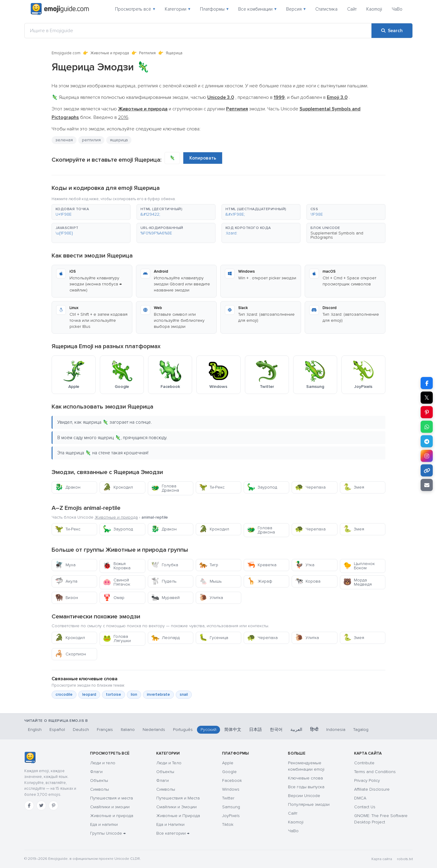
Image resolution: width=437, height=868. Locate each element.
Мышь (210, 581)
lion (134, 695)
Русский (208, 730)
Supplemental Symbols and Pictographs (337, 235)
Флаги (96, 772)
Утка (305, 565)
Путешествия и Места (178, 798)
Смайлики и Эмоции (176, 807)
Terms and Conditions (375, 772)
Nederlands (154, 730)
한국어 (276, 730)
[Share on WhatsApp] (427, 427)
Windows (231, 789)
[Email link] (427, 485)
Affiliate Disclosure (372, 789)
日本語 (256, 730)
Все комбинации (257, 9)
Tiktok (228, 824)
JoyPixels (231, 816)
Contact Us (365, 807)
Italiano (128, 730)
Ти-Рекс (212, 487)
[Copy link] (427, 470)
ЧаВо (397, 9)
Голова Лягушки (117, 639)
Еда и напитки (104, 824)
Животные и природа (110, 53)
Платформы (214, 9)
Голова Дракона (165, 488)
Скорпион (70, 654)
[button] (91, 212)
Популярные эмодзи (309, 804)
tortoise (113, 695)
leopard (89, 695)
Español (57, 730)
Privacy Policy (367, 781)
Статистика (326, 9)
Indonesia (336, 730)
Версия (296, 9)
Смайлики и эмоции (110, 807)
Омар (114, 598)
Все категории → (173, 833)
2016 (123, 117)
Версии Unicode (304, 796)
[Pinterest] (53, 806)
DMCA (360, 798)
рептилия (91, 140)
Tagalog (361, 730)
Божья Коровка (117, 566)
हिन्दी (314, 730)
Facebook (232, 781)
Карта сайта (382, 859)
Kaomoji (374, 9)
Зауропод (262, 487)
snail (184, 695)
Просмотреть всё (135, 9)
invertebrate (158, 695)
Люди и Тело (169, 763)
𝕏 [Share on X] (427, 398)
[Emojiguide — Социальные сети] (30, 758)
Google (229, 772)
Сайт (352, 9)
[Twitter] (41, 806)
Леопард (165, 638)
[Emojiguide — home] (60, 9)
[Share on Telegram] (427, 441)
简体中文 (233, 730)
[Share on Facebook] (427, 383)
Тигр (209, 565)
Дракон (68, 487)
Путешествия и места (112, 798)
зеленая (64, 140)
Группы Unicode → (108, 833)
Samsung (231, 807)
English (35, 730)
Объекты (99, 781)
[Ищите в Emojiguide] (198, 31)
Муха (65, 565)
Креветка (262, 565)
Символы (100, 789)
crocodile (64, 695)
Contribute (364, 763)
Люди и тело (103, 763)
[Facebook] (29, 806)
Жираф (260, 581)
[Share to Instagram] (427, 456)
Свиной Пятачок (117, 582)
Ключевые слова (305, 778)
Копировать (203, 158)
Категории (178, 9)
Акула (66, 581)
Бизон (66, 598)
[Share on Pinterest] (427, 412)
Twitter (228, 798)
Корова (308, 581)
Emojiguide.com (66, 53)
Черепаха (310, 487)
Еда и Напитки (170, 824)
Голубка (165, 565)
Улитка (211, 598)
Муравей (165, 598)
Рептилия (147, 53)
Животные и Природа (178, 816)
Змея (354, 487)
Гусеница (214, 638)
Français (105, 730)
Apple (228, 763)
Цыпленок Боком (359, 566)
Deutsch (81, 730)
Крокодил (118, 487)
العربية (296, 730)
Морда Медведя (357, 582)
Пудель (164, 581)
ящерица (119, 140)
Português (183, 730)
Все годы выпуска (306, 787)
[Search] (392, 31)
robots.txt (405, 859)
